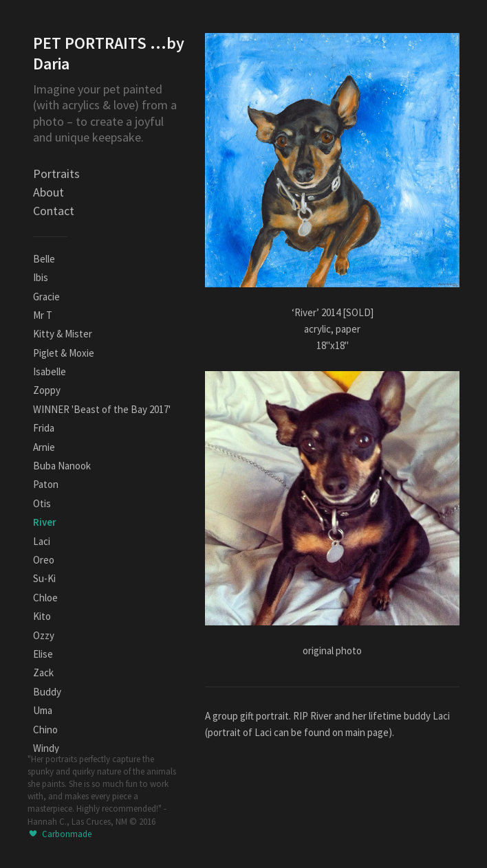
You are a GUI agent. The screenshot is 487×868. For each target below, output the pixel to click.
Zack (43, 672)
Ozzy (44, 635)
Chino (45, 730)
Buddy (47, 692)
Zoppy (47, 390)
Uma (43, 710)
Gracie (46, 297)
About (48, 192)
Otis (42, 503)
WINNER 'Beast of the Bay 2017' (102, 409)
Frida (44, 428)
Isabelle (50, 371)
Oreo (44, 560)
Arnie (44, 447)
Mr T (43, 315)
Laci (42, 541)
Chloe (45, 598)
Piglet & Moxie (64, 353)
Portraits (56, 174)
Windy (46, 748)
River (45, 522)
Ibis (41, 277)
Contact (54, 211)
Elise (43, 654)
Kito (42, 616)
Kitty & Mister (63, 334)
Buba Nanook (62, 466)
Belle (44, 259)
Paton (46, 484)
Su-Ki (44, 578)
